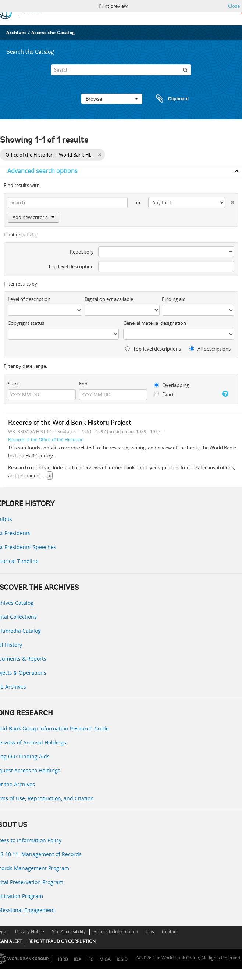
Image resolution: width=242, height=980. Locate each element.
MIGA (105, 959)
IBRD (63, 959)
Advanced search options (42, 171)
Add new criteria (33, 217)
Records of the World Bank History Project (70, 423)
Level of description (29, 299)
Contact (170, 932)
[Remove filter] (99, 155)
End (83, 384)
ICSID (122, 959)
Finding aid (174, 299)
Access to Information (116, 932)
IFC (90, 959)
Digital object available (109, 299)
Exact (164, 394)
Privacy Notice (30, 932)
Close (234, 6)
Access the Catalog (53, 33)
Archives (16, 33)
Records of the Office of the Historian (46, 439)
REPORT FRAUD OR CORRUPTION (62, 941)
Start (13, 384)
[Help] (224, 394)
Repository (82, 252)
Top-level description (71, 266)
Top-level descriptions (153, 349)
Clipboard (169, 99)
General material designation (155, 323)
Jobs (150, 932)
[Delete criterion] (230, 201)
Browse (112, 99)
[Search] (121, 70)
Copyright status (26, 323)
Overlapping (172, 385)
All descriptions (210, 349)
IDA (78, 959)
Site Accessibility (69, 932)
